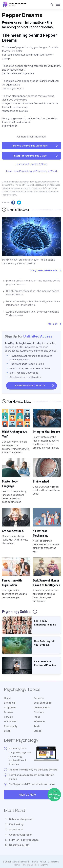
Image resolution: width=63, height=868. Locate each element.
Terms (17, 865)
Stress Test (16, 829)
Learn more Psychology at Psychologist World (32, 171)
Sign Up (30, 385)
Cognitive (10, 707)
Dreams (8, 712)
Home (7, 698)
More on (53, 324)
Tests (37, 726)
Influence (39, 721)
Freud (37, 717)
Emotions (39, 712)
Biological (10, 703)
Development (41, 707)
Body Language (43, 703)
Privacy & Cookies (30, 865)
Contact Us (53, 862)
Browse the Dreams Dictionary (30, 146)
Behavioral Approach (21, 819)
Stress (37, 731)
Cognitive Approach (21, 835)
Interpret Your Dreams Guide (30, 156)
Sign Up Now (39, 795)
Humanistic (11, 721)
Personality (11, 726)
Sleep (7, 731)
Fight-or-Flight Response (24, 840)
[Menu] (58, 4)
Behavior (39, 698)
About (43, 862)
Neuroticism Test (19, 845)
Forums (8, 717)
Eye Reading (16, 824)
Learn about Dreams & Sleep (32, 164)
